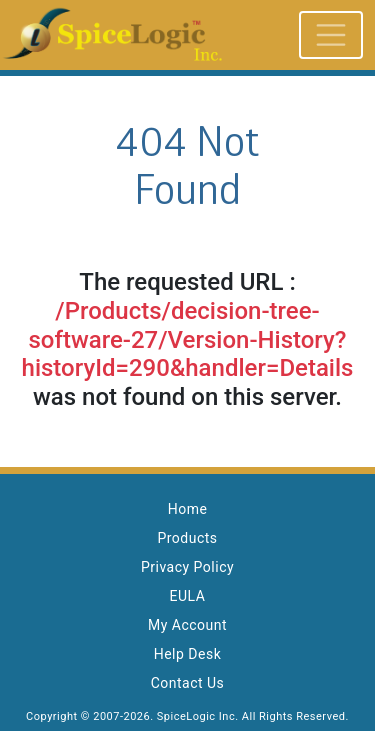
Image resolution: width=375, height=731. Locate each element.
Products (187, 538)
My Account (187, 625)
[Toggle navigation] (331, 35)
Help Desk (188, 654)
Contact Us (188, 683)
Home (188, 509)
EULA (188, 596)
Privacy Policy (187, 567)
